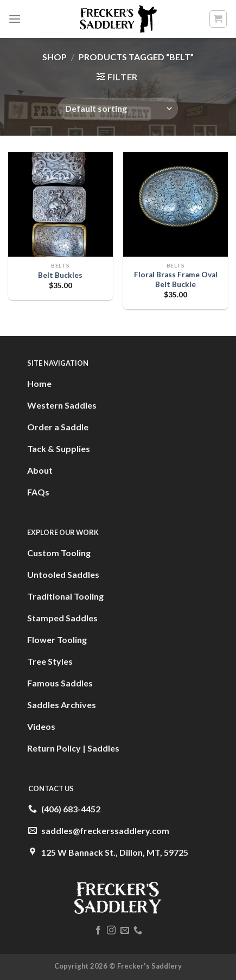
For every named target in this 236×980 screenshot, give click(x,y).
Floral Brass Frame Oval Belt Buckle (176, 279)
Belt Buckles (60, 275)
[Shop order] (118, 109)
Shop (55, 57)
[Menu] (15, 19)
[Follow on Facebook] (98, 931)
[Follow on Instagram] (111, 931)
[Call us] (138, 931)
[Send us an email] (125, 931)
